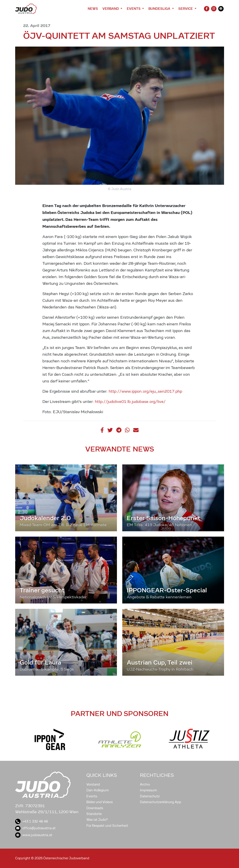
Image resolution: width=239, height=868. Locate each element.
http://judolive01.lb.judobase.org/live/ (130, 402)
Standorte (94, 814)
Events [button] (134, 9)
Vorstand (93, 784)
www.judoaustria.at (34, 835)
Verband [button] (111, 9)
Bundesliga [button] (160, 9)
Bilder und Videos (100, 802)
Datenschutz (150, 796)
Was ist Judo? (97, 820)
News (93, 9)
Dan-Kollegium (98, 790)
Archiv (145, 784)
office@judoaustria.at (35, 828)
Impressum (149, 790)
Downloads (95, 808)
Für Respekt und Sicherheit (107, 826)
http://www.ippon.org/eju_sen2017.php (145, 391)
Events (92, 796)
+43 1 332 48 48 (31, 821)
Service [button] (186, 9)
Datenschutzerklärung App (161, 802)
